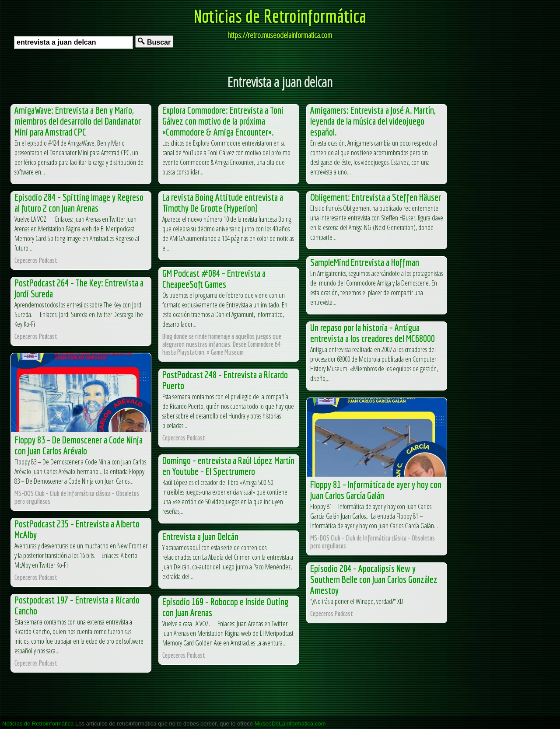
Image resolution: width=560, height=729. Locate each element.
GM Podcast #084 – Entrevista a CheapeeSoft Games (214, 279)
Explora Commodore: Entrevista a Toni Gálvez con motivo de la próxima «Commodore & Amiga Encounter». (223, 121)
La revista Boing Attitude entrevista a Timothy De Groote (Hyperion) (223, 202)
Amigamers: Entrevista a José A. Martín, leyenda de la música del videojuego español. (373, 121)
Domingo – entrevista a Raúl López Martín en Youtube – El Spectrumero (228, 466)
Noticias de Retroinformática (280, 16)
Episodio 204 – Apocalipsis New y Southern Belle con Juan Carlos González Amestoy (374, 579)
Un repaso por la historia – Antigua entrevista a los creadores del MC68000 (373, 333)
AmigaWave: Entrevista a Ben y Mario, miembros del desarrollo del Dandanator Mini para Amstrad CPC (78, 121)
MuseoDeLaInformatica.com (290, 724)
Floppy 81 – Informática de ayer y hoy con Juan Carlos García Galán (376, 490)
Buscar (154, 42)
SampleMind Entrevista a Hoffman (365, 262)
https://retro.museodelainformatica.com (280, 35)
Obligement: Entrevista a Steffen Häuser (376, 197)
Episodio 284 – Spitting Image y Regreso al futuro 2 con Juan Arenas (79, 202)
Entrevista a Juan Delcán (200, 536)
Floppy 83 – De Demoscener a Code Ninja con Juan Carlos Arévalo (79, 445)
